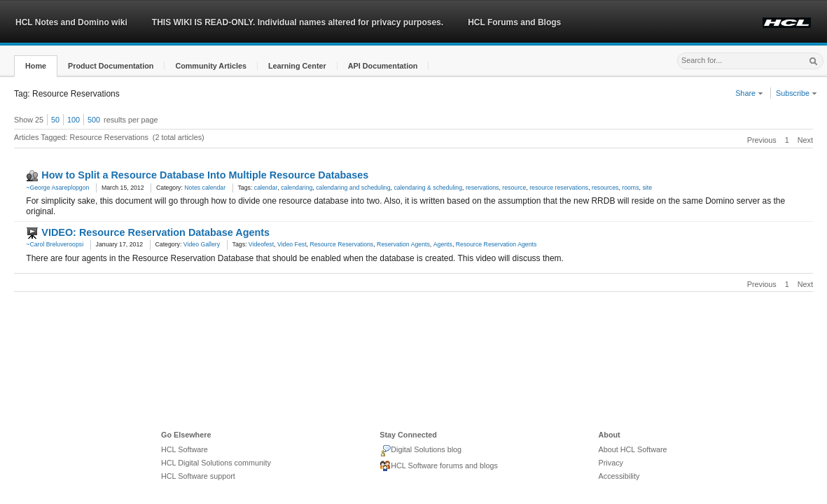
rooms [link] (630, 188)
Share (749, 93)
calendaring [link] (297, 188)
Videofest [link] (261, 244)
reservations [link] (482, 188)
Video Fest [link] (292, 244)
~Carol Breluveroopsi (55, 244)
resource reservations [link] (559, 188)
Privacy (611, 463)
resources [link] (605, 188)
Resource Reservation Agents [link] (496, 244)
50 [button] (55, 120)
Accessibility (619, 476)
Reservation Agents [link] (403, 244)
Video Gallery (202, 244)
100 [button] (74, 120)
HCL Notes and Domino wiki (71, 22)
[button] (36, 66)
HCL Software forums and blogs (439, 466)
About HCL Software (633, 449)
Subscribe (797, 93)
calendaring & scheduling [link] (428, 188)
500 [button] (94, 120)
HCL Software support (198, 476)
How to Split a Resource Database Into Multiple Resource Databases (205, 175)
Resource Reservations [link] (341, 244)
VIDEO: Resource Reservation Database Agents (155, 232)
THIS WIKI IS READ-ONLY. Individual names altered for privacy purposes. (298, 22)
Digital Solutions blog (421, 451)
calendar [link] (266, 188)
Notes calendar (205, 188)
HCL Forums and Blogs (514, 22)
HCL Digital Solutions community (216, 463)
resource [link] (514, 188)
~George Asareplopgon (57, 188)
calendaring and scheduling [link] (353, 188)
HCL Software (185, 449)
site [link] (647, 188)
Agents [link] (443, 244)
